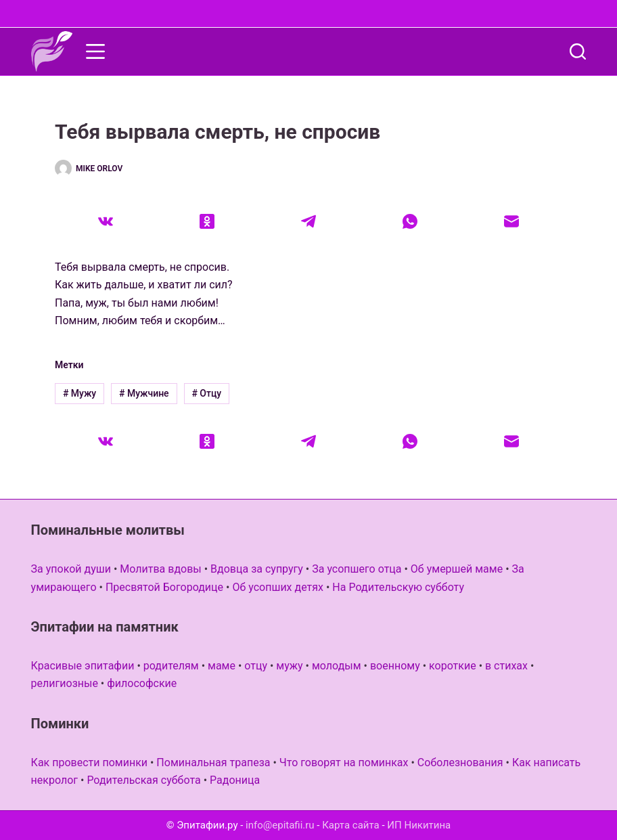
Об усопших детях (278, 587)
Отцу (206, 393)
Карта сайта (351, 825)
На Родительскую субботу (398, 587)
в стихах (506, 666)
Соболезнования (460, 762)
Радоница (235, 780)
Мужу (79, 393)
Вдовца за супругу (257, 569)
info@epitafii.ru (280, 825)
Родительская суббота (143, 780)
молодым (337, 666)
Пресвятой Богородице (164, 587)
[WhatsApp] (410, 221)
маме (222, 666)
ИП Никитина (419, 825)
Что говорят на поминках (344, 762)
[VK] (106, 221)
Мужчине (144, 393)
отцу (256, 666)
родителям (171, 666)
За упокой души (71, 569)
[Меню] (95, 51)
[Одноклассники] (207, 221)
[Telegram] (308, 221)
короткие (453, 666)
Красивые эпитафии (83, 666)
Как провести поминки (89, 762)
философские (142, 683)
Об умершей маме (457, 569)
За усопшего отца (357, 569)
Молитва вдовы (160, 569)
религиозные (65, 683)
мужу (289, 666)
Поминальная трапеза (213, 762)
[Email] (511, 221)
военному (395, 666)
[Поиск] (578, 51)
